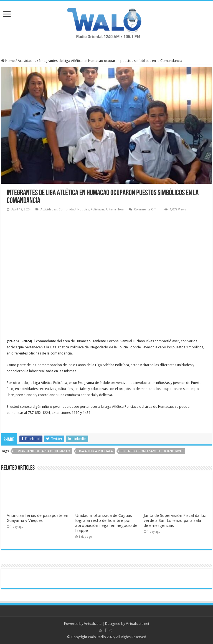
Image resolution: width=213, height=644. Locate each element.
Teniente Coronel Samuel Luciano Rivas (152, 451)
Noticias (83, 209)
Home (8, 61)
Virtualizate (93, 624)
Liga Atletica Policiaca (95, 451)
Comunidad (67, 209)
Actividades (27, 61)
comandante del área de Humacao (42, 451)
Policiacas (98, 209)
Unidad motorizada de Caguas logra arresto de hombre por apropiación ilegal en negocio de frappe (106, 523)
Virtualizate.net (138, 624)
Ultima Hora (115, 209)
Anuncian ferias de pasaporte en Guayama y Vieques (37, 518)
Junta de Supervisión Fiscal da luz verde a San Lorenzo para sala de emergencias (175, 520)
